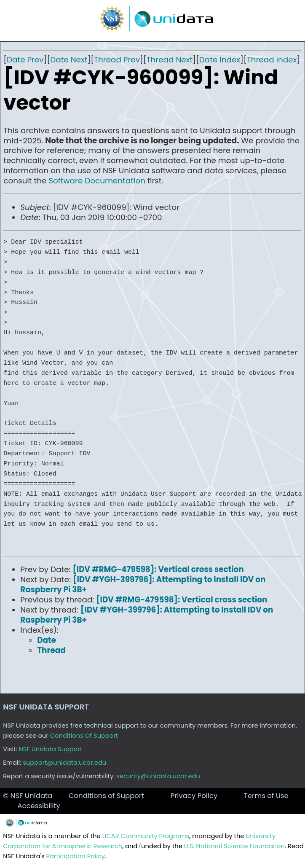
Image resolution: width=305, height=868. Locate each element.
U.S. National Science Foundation (234, 846)
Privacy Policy (194, 796)
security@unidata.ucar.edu (158, 776)
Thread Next (170, 60)
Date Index (220, 60)
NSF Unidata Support (51, 749)
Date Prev (25, 60)
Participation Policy (76, 856)
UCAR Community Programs (146, 836)
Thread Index (272, 60)
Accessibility (39, 806)
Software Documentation (97, 181)
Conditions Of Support (84, 736)
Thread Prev (117, 60)
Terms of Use (266, 796)
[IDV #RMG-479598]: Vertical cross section (158, 569)
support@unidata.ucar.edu (64, 763)
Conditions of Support (106, 796)
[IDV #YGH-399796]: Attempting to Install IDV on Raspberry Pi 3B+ (143, 584)
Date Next (69, 60)
